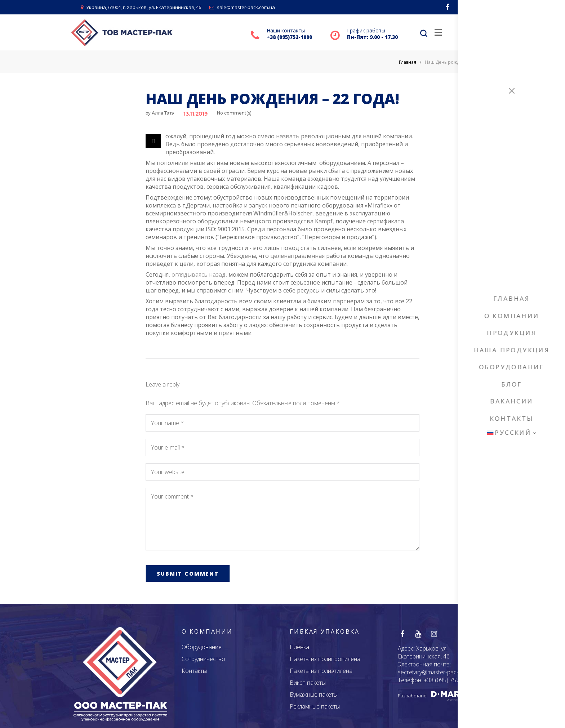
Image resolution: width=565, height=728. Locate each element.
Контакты (194, 670)
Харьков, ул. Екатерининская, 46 (424, 652)
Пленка (299, 647)
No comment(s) (234, 113)
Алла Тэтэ (163, 113)
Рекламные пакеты (315, 706)
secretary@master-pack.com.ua (438, 672)
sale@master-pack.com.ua (242, 7)
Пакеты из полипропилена (325, 658)
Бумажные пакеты (314, 694)
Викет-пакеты (308, 682)
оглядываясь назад (199, 274)
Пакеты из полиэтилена (321, 670)
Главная (408, 62)
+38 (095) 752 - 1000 (450, 680)
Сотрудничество (203, 658)
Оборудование (202, 647)
